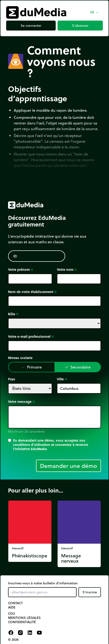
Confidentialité (22, 622)
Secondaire (78, 367)
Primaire (32, 367)
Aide (12, 607)
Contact (15, 603)
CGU (11, 613)
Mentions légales (24, 618)
